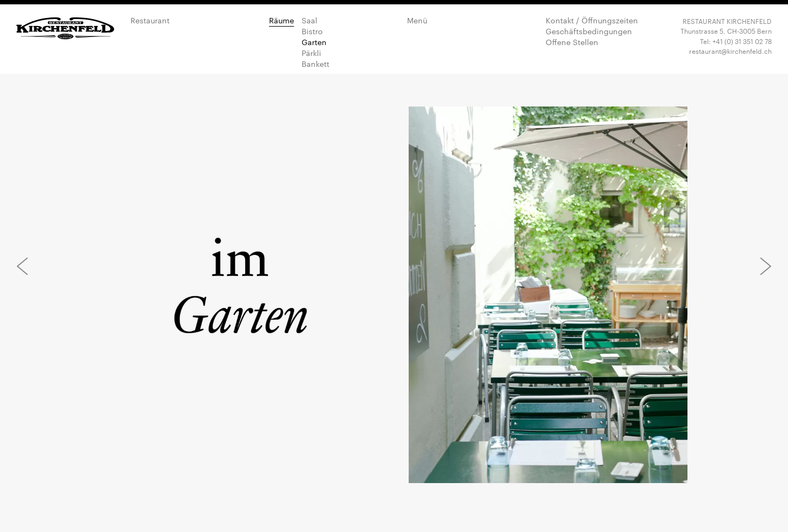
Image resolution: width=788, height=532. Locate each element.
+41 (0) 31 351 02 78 (742, 41)
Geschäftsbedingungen (589, 31)
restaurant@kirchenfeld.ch (730, 51)
